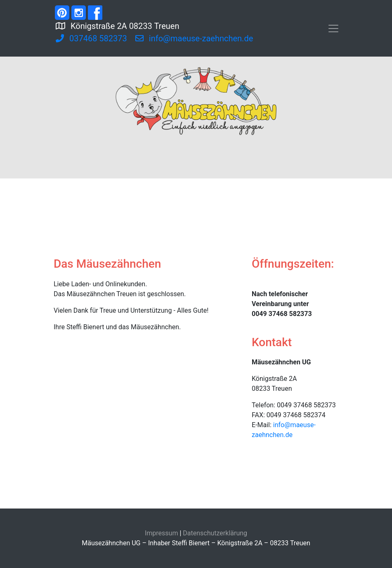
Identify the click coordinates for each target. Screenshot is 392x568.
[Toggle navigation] (333, 29)
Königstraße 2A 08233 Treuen (150, 25)
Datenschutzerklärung (215, 533)
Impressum (162, 533)
